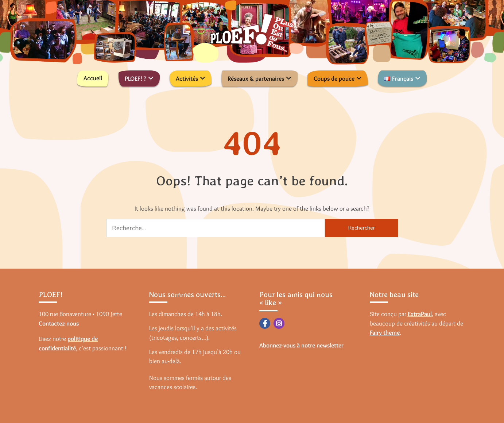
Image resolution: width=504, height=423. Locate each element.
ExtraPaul (420, 314)
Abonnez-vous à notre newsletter (301, 345)
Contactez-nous (59, 323)
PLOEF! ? (135, 78)
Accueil (93, 78)
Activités (187, 78)
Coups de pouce (334, 78)
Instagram (279, 323)
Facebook (265, 323)
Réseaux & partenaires (256, 78)
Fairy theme (385, 332)
